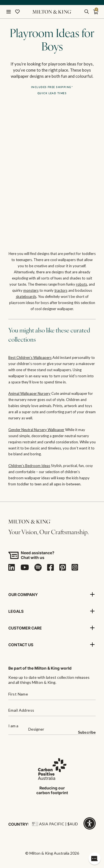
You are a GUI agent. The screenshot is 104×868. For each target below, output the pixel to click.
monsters (31, 290)
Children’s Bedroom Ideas (29, 466)
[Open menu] (9, 12)
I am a (13, 726)
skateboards (26, 296)
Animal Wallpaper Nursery (29, 393)
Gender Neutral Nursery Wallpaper (36, 430)
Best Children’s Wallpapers (30, 358)
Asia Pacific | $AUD (55, 824)
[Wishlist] (17, 12)
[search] (87, 12)
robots (82, 284)
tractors (61, 290)
